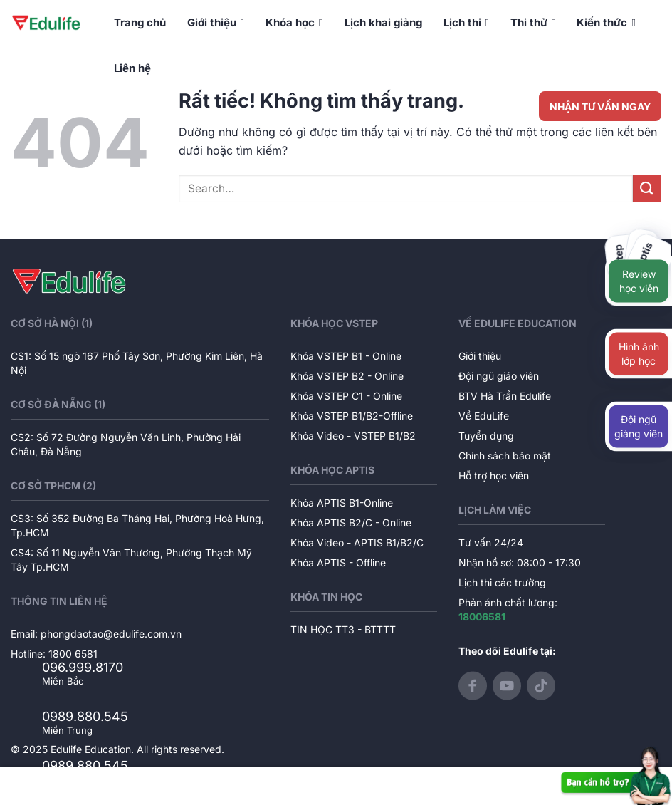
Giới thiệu (216, 23)
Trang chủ (140, 22)
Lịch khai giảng (383, 22)
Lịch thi (466, 23)
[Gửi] (647, 188)
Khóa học (294, 23)
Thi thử (533, 23)
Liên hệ (132, 68)
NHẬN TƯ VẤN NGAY (600, 107)
